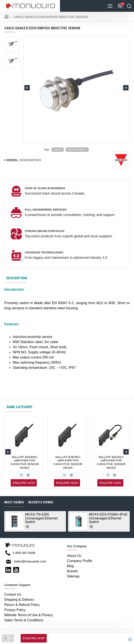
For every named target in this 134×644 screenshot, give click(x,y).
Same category (19, 407)
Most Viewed (14, 502)
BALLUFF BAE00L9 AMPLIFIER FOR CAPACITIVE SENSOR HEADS (111, 463)
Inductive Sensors (77, 149)
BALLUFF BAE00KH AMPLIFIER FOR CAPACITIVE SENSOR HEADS (25, 463)
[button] (27, 88)
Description (17, 278)
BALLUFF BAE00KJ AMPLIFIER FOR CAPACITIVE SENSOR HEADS (68, 463)
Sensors (58, 149)
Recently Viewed (41, 502)
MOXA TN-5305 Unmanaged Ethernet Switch (41, 518)
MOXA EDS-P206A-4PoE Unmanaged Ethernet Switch (108, 518)
